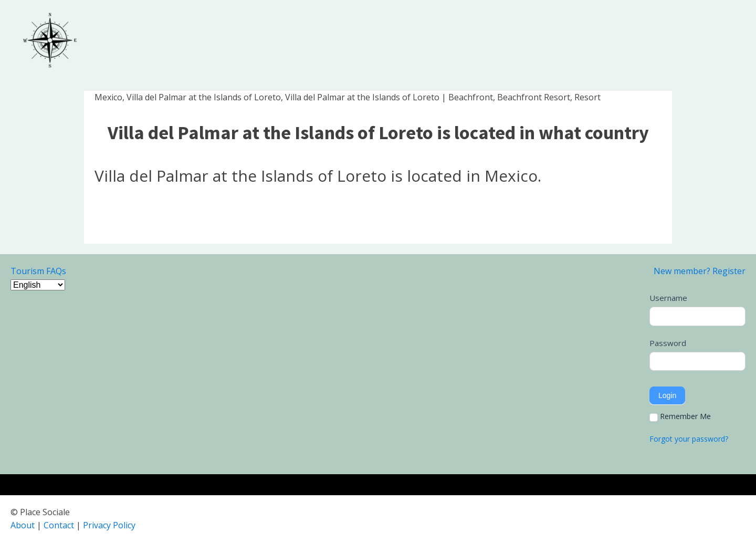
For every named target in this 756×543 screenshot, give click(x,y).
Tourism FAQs (38, 271)
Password (668, 343)
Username (668, 298)
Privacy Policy (109, 525)
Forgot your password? (689, 439)
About (23, 525)
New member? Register (700, 271)
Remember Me (680, 416)
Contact (59, 525)
